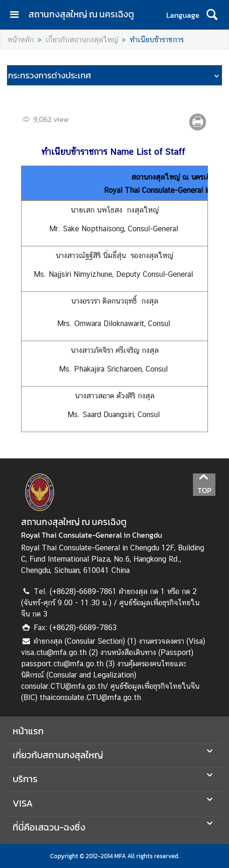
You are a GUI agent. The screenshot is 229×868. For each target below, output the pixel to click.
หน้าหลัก (21, 40)
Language (183, 15)
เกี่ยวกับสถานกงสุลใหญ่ (82, 40)
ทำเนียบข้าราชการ (157, 40)
